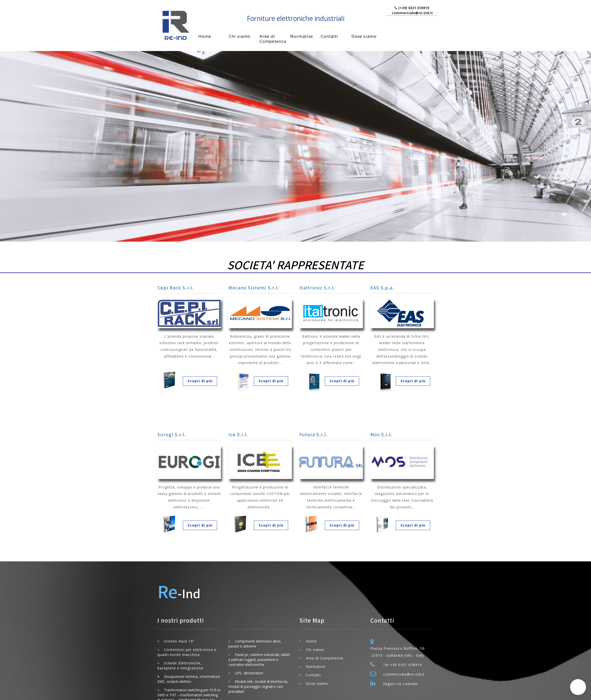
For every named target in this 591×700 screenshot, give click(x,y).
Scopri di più (200, 381)
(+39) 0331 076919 (414, 8)
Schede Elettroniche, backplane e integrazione (180, 666)
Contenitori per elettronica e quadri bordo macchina (187, 652)
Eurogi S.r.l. (172, 435)
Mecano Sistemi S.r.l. (254, 288)
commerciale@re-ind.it (412, 13)
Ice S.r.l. (238, 435)
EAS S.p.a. (382, 288)
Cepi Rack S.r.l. (175, 288)
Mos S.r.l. (381, 435)
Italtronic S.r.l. (317, 288)
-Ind (179, 592)
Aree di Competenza (273, 39)
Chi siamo (240, 36)
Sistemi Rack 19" (179, 641)
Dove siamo (364, 36)
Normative (302, 36)
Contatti (329, 36)
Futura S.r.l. (313, 435)
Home (205, 36)
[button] (578, 687)
